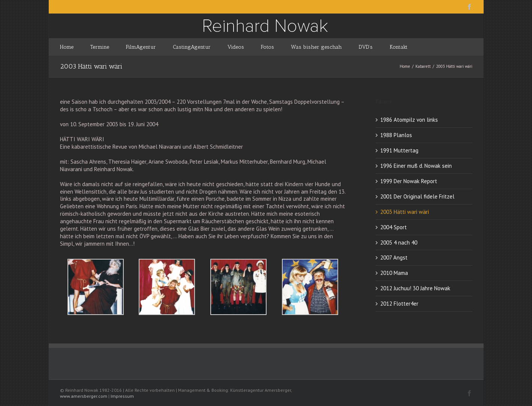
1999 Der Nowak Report (409, 181)
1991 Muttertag (399, 150)
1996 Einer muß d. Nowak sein (416, 166)
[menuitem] (75, 47)
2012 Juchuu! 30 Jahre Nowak (415, 288)
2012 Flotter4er (399, 304)
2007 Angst (394, 257)
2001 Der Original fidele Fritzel (417, 196)
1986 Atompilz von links (409, 120)
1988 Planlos (396, 135)
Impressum (122, 396)
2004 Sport (393, 227)
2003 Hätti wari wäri (405, 212)
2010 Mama (394, 273)
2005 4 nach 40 (399, 243)
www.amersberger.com (84, 396)
